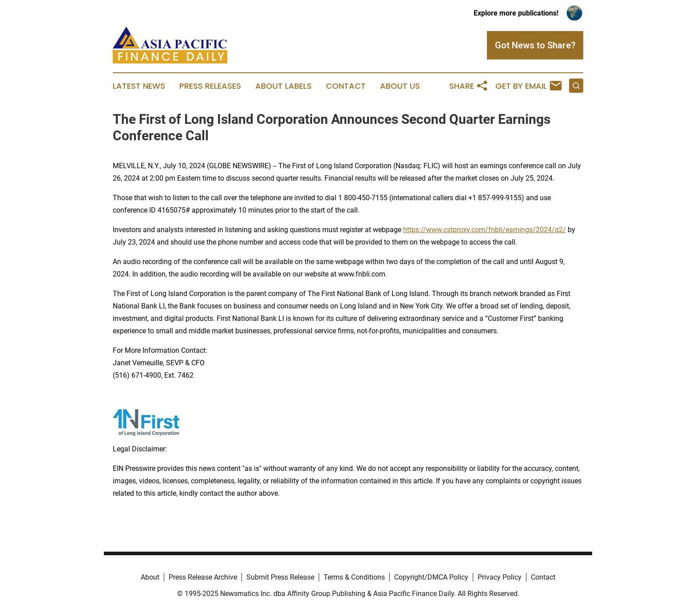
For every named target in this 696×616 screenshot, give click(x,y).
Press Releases (210, 86)
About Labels (283, 86)
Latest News (139, 86)
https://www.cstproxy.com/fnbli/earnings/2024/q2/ (484, 230)
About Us (400, 86)
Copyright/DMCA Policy (431, 577)
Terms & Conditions (354, 577)
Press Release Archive (203, 577)
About (150, 577)
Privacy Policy (500, 577)
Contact (346, 86)
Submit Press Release (280, 577)
